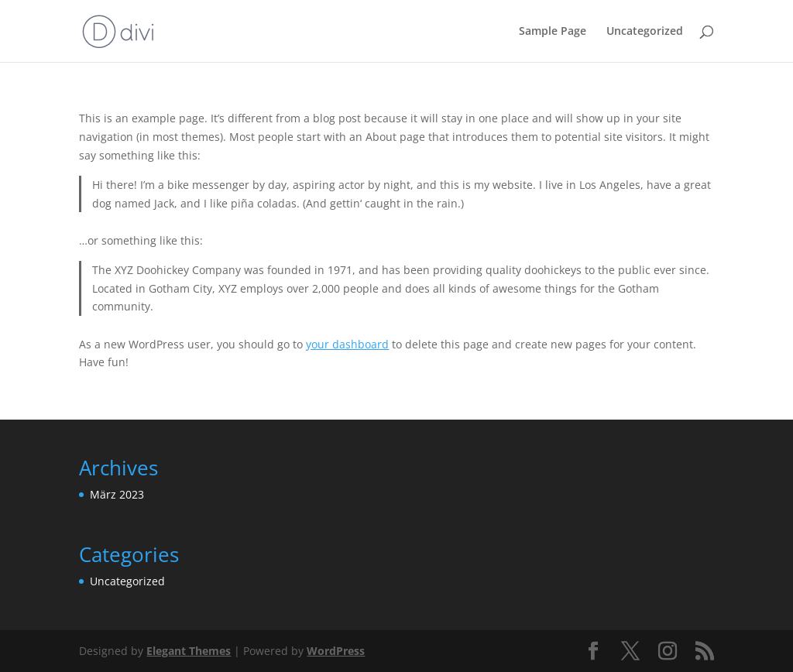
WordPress (336, 651)
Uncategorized (645, 32)
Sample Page (553, 32)
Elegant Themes (189, 651)
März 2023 (117, 494)
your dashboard (347, 344)
